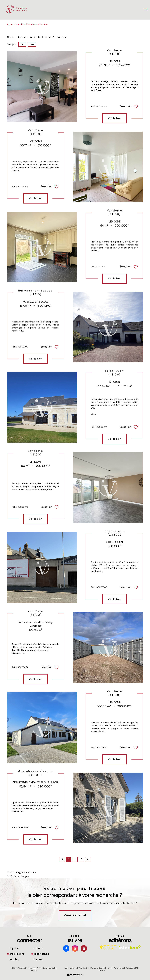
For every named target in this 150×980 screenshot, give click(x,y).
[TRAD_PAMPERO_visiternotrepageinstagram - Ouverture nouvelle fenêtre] (75, 948)
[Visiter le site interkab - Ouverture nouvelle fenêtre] (130, 947)
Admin (109, 968)
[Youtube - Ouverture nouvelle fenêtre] (84, 948)
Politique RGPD (132, 968)
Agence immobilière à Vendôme (22, 24)
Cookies (101, 970)
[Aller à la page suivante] (88, 859)
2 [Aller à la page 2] (75, 859)
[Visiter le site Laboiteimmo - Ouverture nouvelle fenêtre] (75, 976)
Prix (22, 44)
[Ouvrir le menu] (145, 10)
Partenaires (119, 968)
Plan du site (84, 968)
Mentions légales (98, 968)
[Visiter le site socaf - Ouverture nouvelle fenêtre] (108, 947)
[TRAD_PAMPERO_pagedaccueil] (16, 13)
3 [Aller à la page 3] (81, 859)
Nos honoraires (70, 968)
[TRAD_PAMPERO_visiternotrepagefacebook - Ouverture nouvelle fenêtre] (66, 948)
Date (32, 44)
